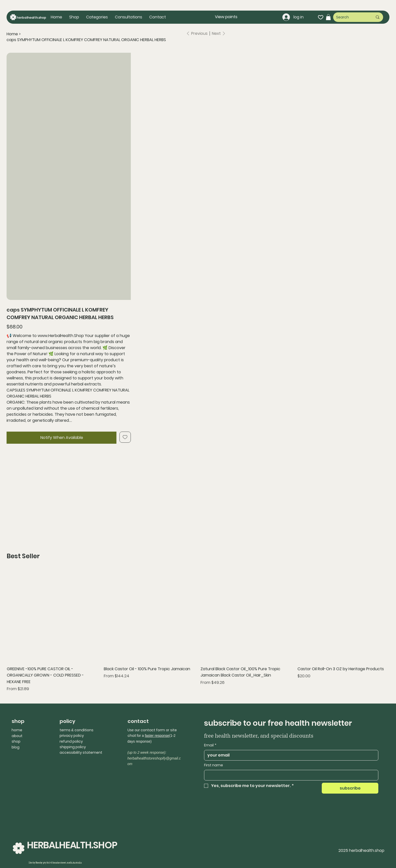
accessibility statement (81, 752)
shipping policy (73, 747)
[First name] (290, 775)
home (17, 730)
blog (16, 747)
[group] (198, 631)
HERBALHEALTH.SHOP (72, 845)
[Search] (351, 17)
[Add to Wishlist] (125, 437)
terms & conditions (77, 730)
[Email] (290, 755)
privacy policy (72, 736)
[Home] (12, 34)
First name (214, 765)
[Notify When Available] (61, 438)
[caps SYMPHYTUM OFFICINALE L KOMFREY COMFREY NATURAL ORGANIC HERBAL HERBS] (86, 40)
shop (16, 741)
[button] (97, 17)
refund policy (71, 741)
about (17, 736)
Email (210, 745)
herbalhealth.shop (31, 18)
